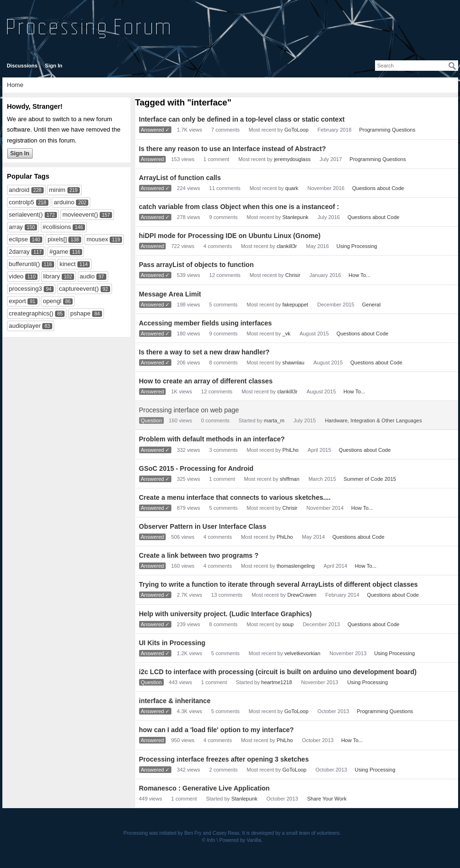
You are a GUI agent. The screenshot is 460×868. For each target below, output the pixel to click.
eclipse (19, 239)
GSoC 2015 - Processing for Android (196, 468)
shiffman (289, 479)
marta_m (274, 420)
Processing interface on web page (189, 410)
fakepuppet (295, 305)
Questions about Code (378, 188)
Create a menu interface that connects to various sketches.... (235, 497)
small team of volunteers (313, 833)
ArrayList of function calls (180, 178)
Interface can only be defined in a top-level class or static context (242, 119)
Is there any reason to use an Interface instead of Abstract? (233, 149)
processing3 (26, 289)
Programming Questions (387, 130)
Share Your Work (327, 799)
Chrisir (293, 275)
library (52, 276)
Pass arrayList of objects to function (197, 265)
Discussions (22, 66)
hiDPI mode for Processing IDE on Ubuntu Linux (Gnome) (230, 236)
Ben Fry (193, 833)
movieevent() (80, 215)
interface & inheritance (175, 701)
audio (87, 276)
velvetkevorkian (302, 653)
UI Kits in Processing (172, 643)
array (16, 227)
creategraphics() (31, 313)
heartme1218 (277, 682)
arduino (64, 202)
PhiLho (291, 450)
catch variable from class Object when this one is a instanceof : (239, 207)
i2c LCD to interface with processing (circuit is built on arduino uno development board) (278, 672)
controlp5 (22, 202)
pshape (80, 313)
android (19, 190)
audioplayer (25, 326)
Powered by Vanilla (240, 840)
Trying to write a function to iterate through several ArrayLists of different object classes (279, 584)
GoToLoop (296, 130)
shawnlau (293, 362)
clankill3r (287, 246)
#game (59, 252)
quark (292, 188)
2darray (19, 252)
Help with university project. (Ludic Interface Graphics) (225, 614)
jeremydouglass (292, 159)
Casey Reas (226, 833)
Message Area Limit (170, 294)
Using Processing (357, 246)
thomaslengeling (296, 566)
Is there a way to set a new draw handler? (204, 352)
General (371, 305)
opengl (52, 301)
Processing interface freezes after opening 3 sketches (224, 759)
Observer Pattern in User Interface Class (203, 526)
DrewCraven (302, 595)
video (16, 276)
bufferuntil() (25, 264)
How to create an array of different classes (206, 381)
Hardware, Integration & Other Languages (373, 420)
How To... (359, 275)
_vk (286, 334)
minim (57, 190)
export (18, 301)
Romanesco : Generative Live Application (205, 788)
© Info (208, 840)
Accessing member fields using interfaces (206, 323)
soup (288, 624)
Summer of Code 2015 (370, 479)
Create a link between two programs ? (199, 555)
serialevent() (26, 215)
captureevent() (79, 289)
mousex (97, 239)
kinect (67, 264)
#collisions (57, 227)
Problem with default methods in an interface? (212, 439)
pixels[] (57, 239)
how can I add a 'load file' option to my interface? (216, 730)
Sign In (54, 66)
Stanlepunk (296, 217)
